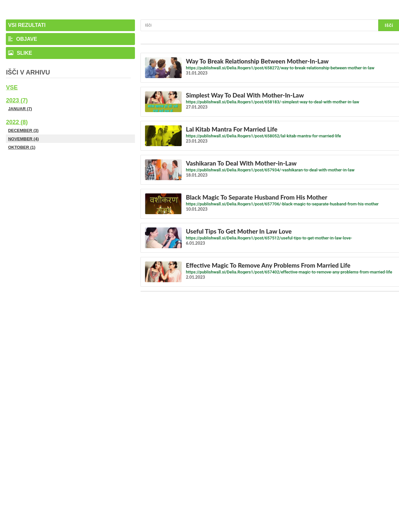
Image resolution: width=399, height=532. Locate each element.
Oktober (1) (22, 147)
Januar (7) (20, 109)
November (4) (24, 139)
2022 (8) (17, 122)
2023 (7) (17, 100)
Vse (12, 87)
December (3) (23, 130)
